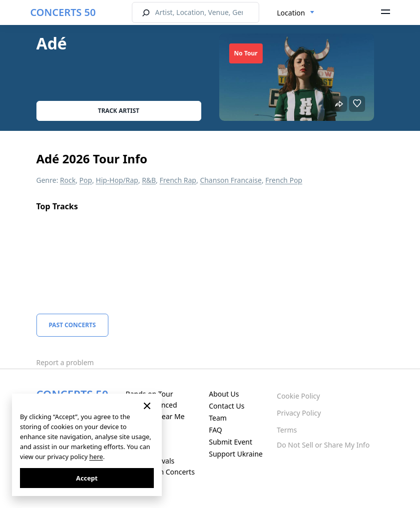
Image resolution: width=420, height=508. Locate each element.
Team (218, 418)
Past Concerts (72, 325)
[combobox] (296, 13)
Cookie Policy (298, 396)
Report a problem (65, 362)
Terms (287, 430)
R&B (149, 180)
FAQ (215, 430)
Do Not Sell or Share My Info (323, 445)
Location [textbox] (291, 13)
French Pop (284, 180)
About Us (224, 394)
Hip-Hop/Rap (117, 180)
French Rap (178, 180)
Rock (68, 180)
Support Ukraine (236, 454)
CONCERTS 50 (63, 12)
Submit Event (230, 442)
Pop (86, 180)
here (96, 457)
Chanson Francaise (231, 180)
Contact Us (226, 406)
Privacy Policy (299, 413)
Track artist (119, 111)
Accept (87, 478)
